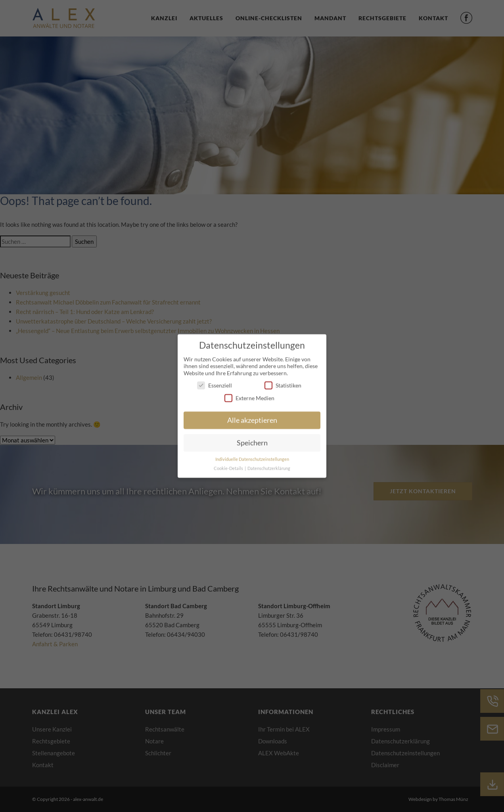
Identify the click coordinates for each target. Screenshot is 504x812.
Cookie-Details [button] (229, 465)
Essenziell (215, 382)
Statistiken (283, 382)
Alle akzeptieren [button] (252, 417)
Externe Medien (249, 395)
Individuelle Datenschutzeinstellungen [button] (252, 456)
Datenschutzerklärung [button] (269, 465)
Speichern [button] (252, 440)
